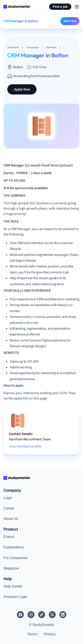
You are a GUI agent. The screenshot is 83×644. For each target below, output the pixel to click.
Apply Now (70, 21)
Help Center (13, 586)
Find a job (60, 7)
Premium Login (15, 597)
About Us (11, 519)
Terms (32, 634)
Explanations (14, 547)
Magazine (11, 568)
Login (8, 498)
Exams (9, 537)
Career (9, 508)
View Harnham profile (25, 446)
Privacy (50, 634)
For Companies (16, 558)
